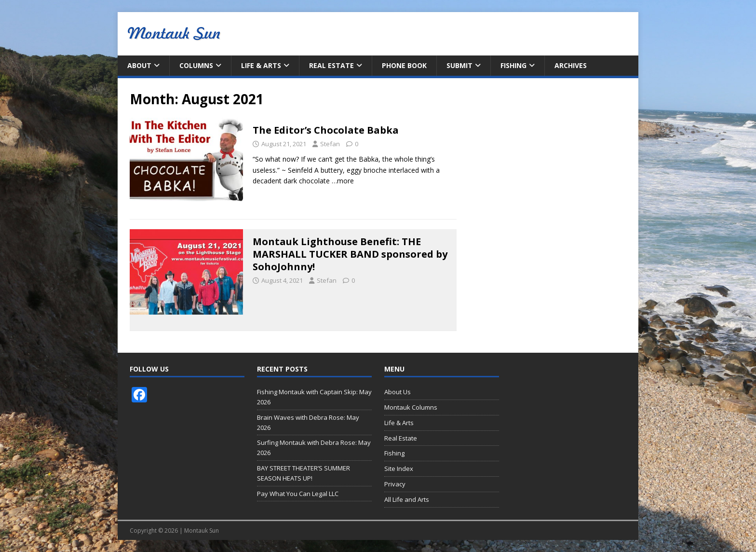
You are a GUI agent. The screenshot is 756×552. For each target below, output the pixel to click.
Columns (196, 65)
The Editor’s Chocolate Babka (326, 130)
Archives (571, 65)
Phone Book (404, 65)
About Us (398, 392)
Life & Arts (261, 65)
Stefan (330, 144)
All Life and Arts (407, 499)
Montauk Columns (411, 407)
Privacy (395, 484)
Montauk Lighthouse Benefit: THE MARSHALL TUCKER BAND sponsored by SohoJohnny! (350, 254)
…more (343, 181)
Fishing (513, 65)
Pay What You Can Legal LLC (298, 494)
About (139, 65)
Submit (459, 65)
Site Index (399, 469)
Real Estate (331, 65)
